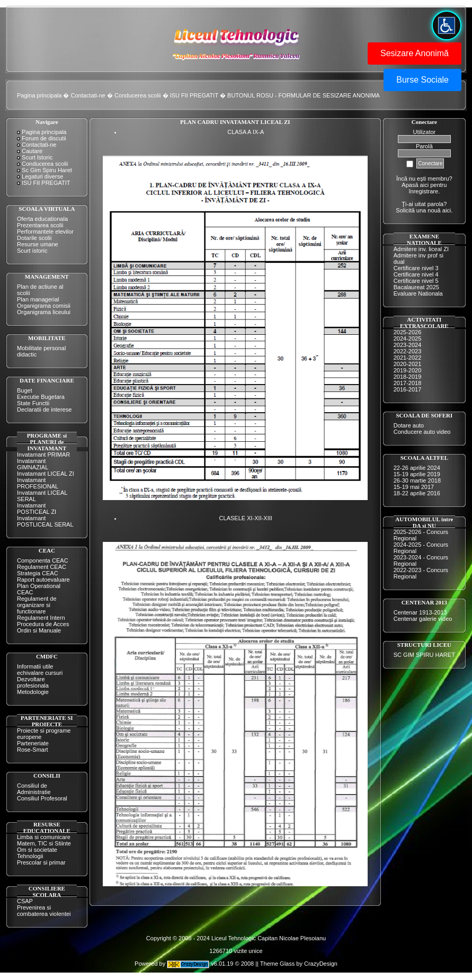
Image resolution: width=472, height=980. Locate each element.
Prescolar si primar (41, 862)
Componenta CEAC (43, 560)
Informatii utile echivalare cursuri (40, 670)
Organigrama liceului (44, 312)
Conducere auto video (422, 432)
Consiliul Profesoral (42, 798)
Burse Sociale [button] (422, 80)
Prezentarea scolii (40, 225)
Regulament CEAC (42, 567)
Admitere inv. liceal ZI (421, 249)
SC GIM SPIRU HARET (424, 655)
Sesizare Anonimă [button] (415, 53)
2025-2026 (408, 332)
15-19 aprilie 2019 (417, 474)
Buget (25, 390)
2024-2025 (408, 338)
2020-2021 (408, 364)
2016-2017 (408, 389)
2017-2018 (408, 383)
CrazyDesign (321, 964)
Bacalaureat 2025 (416, 287)
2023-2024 (408, 345)
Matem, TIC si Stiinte (44, 843)
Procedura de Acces (43, 624)
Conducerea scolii (137, 95)
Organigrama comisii (44, 306)
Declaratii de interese (44, 409)
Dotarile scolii (34, 238)
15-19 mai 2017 (414, 487)
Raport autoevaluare (43, 580)
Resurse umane (38, 244)
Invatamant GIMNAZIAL (33, 464)
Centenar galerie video (423, 619)
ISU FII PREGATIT (194, 95)
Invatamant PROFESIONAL (38, 483)
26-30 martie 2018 (417, 480)
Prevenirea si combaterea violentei (44, 911)
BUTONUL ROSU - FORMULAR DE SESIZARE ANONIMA (304, 95)
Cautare (32, 151)
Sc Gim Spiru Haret (47, 170)
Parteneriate (33, 743)
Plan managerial (38, 299)
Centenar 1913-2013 (420, 612)
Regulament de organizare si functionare (37, 605)
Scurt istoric (32, 251)
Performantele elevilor (45, 231)
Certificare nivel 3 (416, 268)
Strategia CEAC (38, 573)
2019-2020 (408, 370)
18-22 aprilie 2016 (417, 493)
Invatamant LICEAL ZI (46, 474)
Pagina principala (39, 95)
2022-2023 (408, 351)
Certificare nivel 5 (416, 281)
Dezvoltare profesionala (33, 682)
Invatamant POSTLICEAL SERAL (45, 521)
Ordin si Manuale (39, 630)
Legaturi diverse (42, 176)
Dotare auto (409, 425)
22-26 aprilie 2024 (417, 468)
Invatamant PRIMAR (43, 455)
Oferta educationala (42, 219)
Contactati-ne (88, 95)
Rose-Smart (33, 750)
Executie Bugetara (41, 397)
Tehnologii (30, 856)
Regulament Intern (41, 618)
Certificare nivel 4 (416, 274)
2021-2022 (408, 358)
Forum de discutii (44, 138)
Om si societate (37, 850)
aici (447, 210)
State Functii (33, 403)
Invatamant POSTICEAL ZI (37, 509)
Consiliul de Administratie (34, 789)
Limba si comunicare (44, 837)
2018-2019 (408, 377)
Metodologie (33, 692)
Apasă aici (415, 185)
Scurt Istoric (37, 157)
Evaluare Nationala (418, 293)
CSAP (25, 901)
